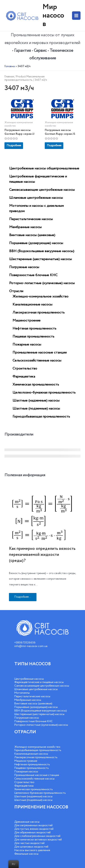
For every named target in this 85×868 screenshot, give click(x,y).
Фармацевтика (24, 786)
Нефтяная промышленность (32, 765)
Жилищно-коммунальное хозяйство (37, 747)
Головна (10, 66)
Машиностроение (26, 761)
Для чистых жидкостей (29, 843)
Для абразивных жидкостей (32, 833)
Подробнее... (23, 597)
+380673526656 (25, 643)
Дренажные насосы (27, 822)
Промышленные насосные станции (37, 775)
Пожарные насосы (26, 772)
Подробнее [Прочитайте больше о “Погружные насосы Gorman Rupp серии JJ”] (14, 146)
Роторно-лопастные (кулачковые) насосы (41, 725)
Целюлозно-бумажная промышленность (40, 793)
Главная (9, 77)
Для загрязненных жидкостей (33, 825)
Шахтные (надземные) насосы (33, 797)
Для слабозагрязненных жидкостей (37, 836)
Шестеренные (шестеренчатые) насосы (39, 714)
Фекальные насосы (26, 854)
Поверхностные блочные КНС (34, 721)
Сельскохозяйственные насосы (34, 779)
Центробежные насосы (29, 679)
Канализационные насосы (31, 754)
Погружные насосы (27, 718)
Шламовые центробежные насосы (36, 689)
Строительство (24, 782)
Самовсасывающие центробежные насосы (42, 686)
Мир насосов (53, 16)
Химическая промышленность (33, 789)
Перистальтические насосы (32, 696)
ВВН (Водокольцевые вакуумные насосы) (40, 711)
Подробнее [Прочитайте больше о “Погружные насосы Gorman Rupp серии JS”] (54, 146)
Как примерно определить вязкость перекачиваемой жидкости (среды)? (42, 555)
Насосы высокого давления (32, 850)
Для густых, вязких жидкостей (34, 829)
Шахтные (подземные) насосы (33, 800)
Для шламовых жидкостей (31, 847)
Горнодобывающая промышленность (38, 750)
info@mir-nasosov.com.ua (31, 646)
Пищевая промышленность (31, 768)
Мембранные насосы (28, 700)
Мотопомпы (22, 693)
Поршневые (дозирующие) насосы (36, 707)
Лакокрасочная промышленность (36, 757)
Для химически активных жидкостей (38, 840)
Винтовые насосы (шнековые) (33, 704)
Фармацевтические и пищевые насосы (39, 682)
